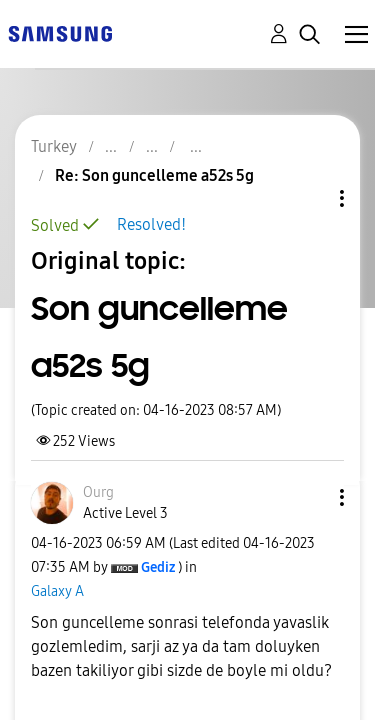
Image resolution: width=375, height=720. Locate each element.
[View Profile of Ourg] (98, 492)
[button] (309, 497)
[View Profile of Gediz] (158, 567)
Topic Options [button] (308, 198)
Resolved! (151, 224)
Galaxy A (57, 591)
